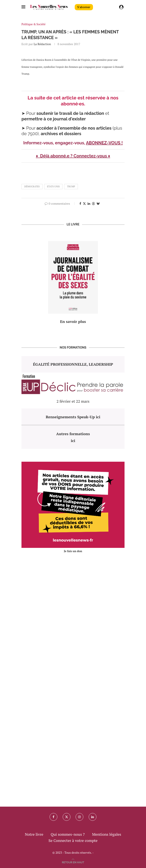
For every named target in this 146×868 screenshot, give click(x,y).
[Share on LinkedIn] (89, 203)
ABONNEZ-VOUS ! (104, 143)
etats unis (53, 186)
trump (71, 186)
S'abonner (84, 7)
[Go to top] (73, 862)
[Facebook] (53, 817)
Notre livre (34, 834)
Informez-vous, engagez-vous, (55, 143)
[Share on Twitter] (84, 203)
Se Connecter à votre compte (73, 840)
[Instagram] (79, 817)
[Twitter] (67, 817)
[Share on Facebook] (80, 203)
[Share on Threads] (93, 203)
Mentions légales (107, 834)
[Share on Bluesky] (98, 203)
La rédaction (42, 44)
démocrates (32, 186)
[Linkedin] (93, 817)
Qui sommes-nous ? (68, 834)
